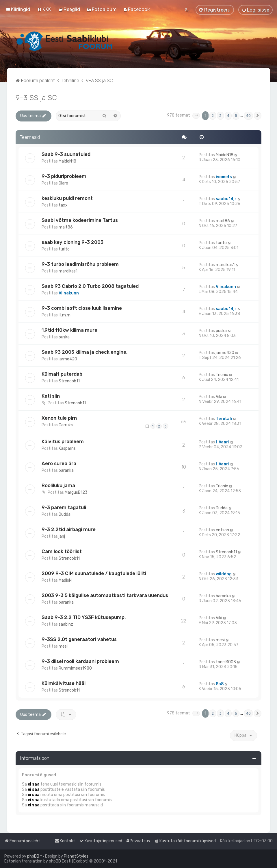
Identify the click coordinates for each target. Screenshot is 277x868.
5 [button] (236, 116)
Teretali (224, 419)
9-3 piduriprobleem (64, 176)
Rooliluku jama (58, 485)
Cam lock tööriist (62, 551)
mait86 (66, 227)
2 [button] (213, 116)
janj (62, 536)
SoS (220, 684)
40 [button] (248, 116)
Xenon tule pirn (59, 418)
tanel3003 (226, 662)
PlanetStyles (76, 856)
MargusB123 (76, 492)
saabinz (66, 624)
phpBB (33, 856)
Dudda (65, 514)
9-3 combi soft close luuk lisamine (82, 308)
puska (64, 337)
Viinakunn (69, 293)
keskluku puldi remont (67, 198)
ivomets (224, 177)
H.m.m (65, 315)
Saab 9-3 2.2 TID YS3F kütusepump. (84, 617)
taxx (63, 205)
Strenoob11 (69, 381)
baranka (66, 470)
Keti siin (51, 396)
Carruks (66, 425)
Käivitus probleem (63, 441)
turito (64, 249)
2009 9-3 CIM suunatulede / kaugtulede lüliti (94, 573)
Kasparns (67, 448)
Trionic (222, 375)
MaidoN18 (67, 161)
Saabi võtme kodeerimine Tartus (80, 220)
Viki (219, 397)
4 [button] (228, 116)
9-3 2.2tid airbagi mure (69, 529)
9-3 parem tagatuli (64, 507)
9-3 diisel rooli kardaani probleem (80, 661)
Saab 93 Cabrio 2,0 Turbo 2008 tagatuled (90, 286)
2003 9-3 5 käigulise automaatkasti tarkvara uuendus (105, 595)
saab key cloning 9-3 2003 (72, 242)
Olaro (63, 183)
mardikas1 (68, 271)
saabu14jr (226, 199)
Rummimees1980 (75, 668)
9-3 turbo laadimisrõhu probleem (80, 264)
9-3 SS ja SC (36, 97)
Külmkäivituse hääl (64, 683)
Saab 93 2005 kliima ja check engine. (84, 352)
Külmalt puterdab (62, 374)
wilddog (224, 574)
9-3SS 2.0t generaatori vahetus (79, 639)
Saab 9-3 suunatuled (66, 154)
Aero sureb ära (59, 463)
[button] (196, 116)
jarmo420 (68, 359)
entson (222, 530)
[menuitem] (44, 9)
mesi (63, 646)
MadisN (65, 580)
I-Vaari (223, 442)
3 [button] (220, 116)
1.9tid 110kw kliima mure (69, 330)
